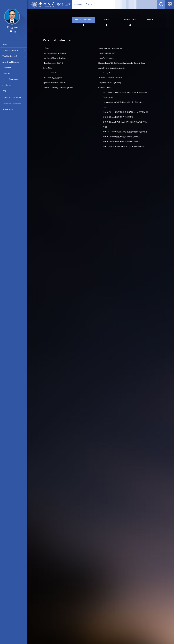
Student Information (10, 79)
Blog (4, 91)
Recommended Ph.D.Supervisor (12, 97)
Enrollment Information (7, 71)
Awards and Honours (11, 62)
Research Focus (130, 19)
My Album (7, 85)
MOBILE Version (8, 110)
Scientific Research (10, 50)
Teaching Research (10, 56)
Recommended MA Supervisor (12, 104)
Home (5, 45)
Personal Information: (83, 19)
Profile (107, 19)
